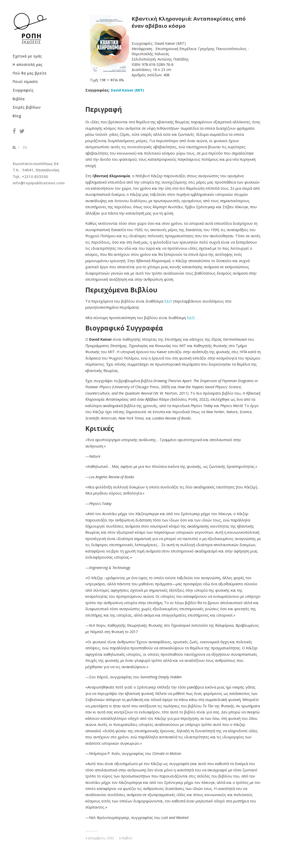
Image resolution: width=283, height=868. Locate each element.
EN (25, 147)
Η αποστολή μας (28, 64)
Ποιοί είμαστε (25, 81)
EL (14, 147)
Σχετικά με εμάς (27, 56)
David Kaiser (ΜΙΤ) (127, 90)
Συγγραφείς (23, 90)
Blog (17, 116)
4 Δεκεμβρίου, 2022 (100, 838)
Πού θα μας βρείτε (30, 73)
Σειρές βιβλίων (27, 107)
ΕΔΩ (168, 301)
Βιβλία (19, 99)
